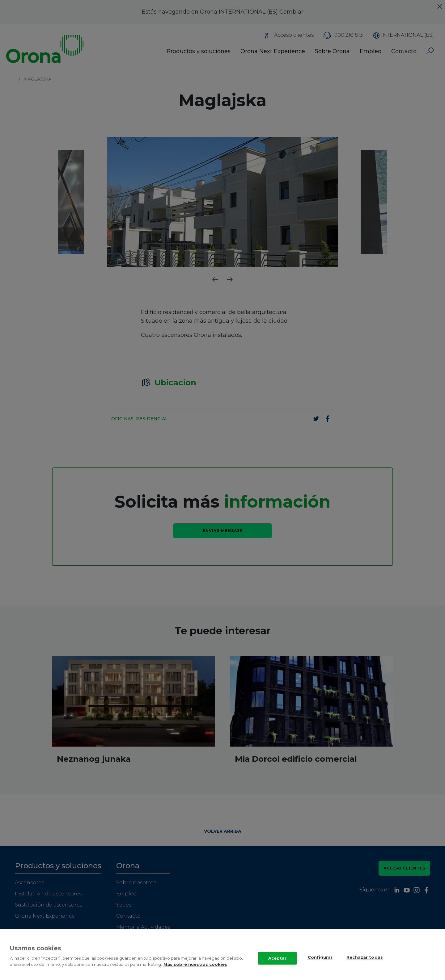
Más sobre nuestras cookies (195, 970)
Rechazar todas (365, 963)
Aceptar (278, 964)
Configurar (320, 963)
